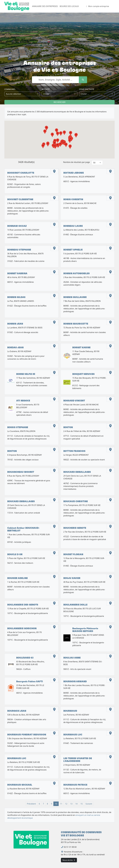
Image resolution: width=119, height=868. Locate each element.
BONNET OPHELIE (73, 250)
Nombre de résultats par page (76, 162)
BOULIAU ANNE (72, 658)
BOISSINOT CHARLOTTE (21, 173)
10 (56, 804)
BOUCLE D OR (15, 555)
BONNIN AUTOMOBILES (77, 274)
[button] (76, 135)
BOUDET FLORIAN (73, 555)
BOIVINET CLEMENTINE (20, 200)
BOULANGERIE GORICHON (22, 629)
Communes (10, 89)
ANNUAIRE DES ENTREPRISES (45, 6)
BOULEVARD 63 (25, 658)
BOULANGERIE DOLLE (75, 605)
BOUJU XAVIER (72, 578)
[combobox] (22, 94)
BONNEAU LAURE (73, 226)
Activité (46, 89)
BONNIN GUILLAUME (75, 297)
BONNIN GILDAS (16, 297)
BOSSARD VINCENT (74, 401)
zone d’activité (87, 89)
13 (71, 804)
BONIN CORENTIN (73, 200)
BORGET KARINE (81, 348)
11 (61, 804)
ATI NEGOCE (23, 401)
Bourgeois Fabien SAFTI (30, 682)
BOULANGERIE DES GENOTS (23, 605)
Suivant (89, 804)
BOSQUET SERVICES (83, 374)
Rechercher (59, 102)
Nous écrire (69, 860)
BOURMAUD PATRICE (75, 785)
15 (82, 804)
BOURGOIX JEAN (17, 711)
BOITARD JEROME (74, 173)
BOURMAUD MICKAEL (20, 785)
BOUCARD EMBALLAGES (77, 472)
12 (66, 804)
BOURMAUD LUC (73, 735)
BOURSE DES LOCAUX (69, 6)
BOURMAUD (70, 711)
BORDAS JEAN (15, 348)
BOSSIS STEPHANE (18, 427)
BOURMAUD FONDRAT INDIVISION (27, 735)
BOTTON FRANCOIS (74, 451)
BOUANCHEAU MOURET (21, 472)
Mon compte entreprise (97, 6)
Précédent (31, 804)
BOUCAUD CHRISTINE (76, 501)
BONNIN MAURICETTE (76, 324)
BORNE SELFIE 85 (26, 374)
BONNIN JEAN (15, 324)
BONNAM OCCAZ (17, 226)
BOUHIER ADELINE (17, 578)
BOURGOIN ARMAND (75, 682)
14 (76, 804)
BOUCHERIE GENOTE (75, 528)
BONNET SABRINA (17, 274)
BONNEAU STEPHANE (19, 250)
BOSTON (68, 427)
